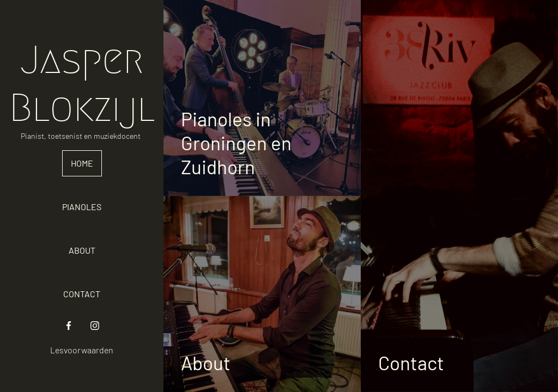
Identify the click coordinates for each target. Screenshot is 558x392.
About (82, 250)
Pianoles (82, 207)
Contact (82, 294)
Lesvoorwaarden (82, 350)
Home (82, 163)
